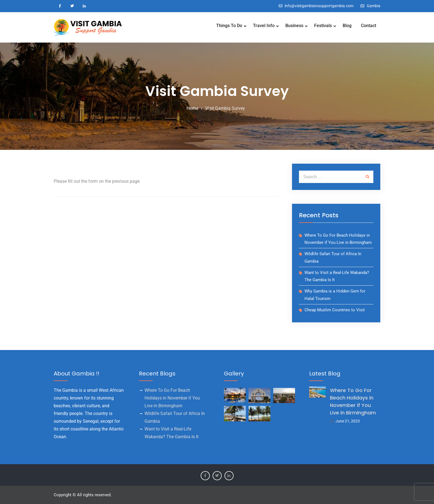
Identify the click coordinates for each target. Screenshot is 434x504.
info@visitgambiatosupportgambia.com (319, 6)
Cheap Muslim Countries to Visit (335, 310)
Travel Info (264, 26)
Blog (347, 26)
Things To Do (229, 26)
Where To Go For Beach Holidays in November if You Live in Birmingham (172, 398)
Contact (369, 26)
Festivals (323, 26)
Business (294, 26)
